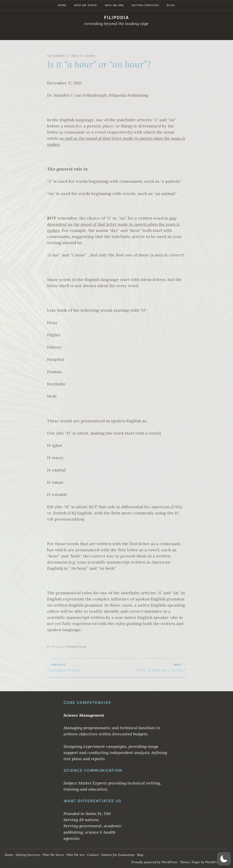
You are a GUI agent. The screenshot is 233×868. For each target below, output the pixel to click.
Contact (94, 855)
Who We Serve (86, 35)
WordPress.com (216, 862)
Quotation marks (82, 668)
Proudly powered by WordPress (153, 862)
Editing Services (146, 35)
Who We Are (114, 35)
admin (90, 56)
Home (62, 35)
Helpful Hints (76, 647)
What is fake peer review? (151, 668)
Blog (171, 35)
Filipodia (116, 17)
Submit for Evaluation (119, 855)
